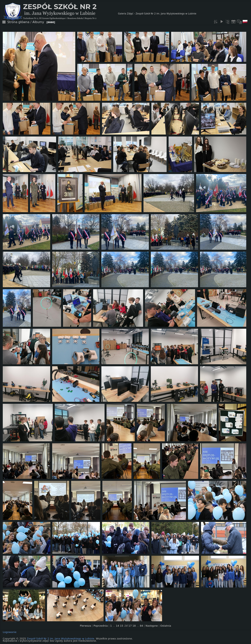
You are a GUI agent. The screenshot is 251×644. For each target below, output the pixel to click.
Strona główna (18, 22)
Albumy (38, 22)
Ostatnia (166, 626)
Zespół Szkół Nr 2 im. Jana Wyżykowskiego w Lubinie (61, 639)
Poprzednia (101, 626)
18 (134, 626)
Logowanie (10, 632)
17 (130, 626)
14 (117, 626)
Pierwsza (85, 626)
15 (122, 626)
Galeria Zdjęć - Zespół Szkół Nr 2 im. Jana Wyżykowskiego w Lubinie (157, 14)
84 (141, 626)
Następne (152, 626)
